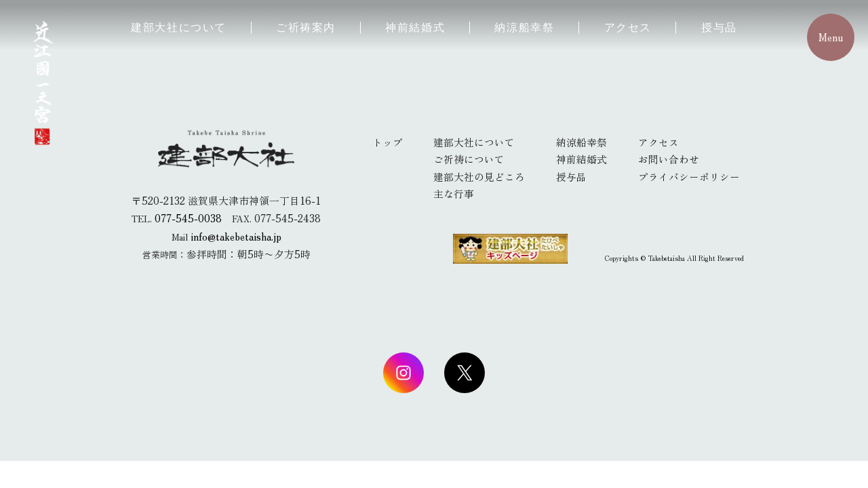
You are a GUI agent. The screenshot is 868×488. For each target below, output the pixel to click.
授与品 (719, 27)
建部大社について (179, 27)
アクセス (628, 27)
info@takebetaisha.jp (236, 236)
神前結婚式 (415, 27)
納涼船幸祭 (524, 27)
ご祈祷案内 (306, 27)
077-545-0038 (188, 218)
